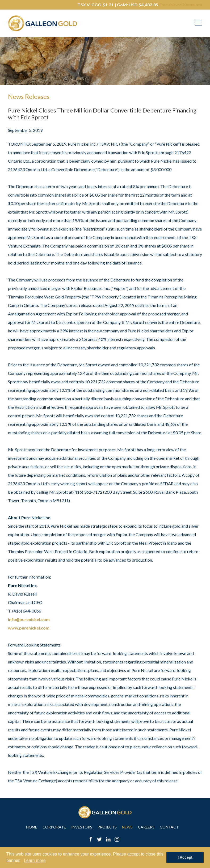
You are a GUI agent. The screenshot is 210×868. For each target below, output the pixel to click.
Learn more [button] (35, 860)
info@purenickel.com (29, 619)
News (127, 827)
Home (32, 827)
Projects (107, 827)
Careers (146, 827)
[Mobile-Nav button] (199, 23)
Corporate (54, 827)
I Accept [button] (185, 857)
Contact (169, 827)
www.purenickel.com (29, 628)
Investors (82, 827)
